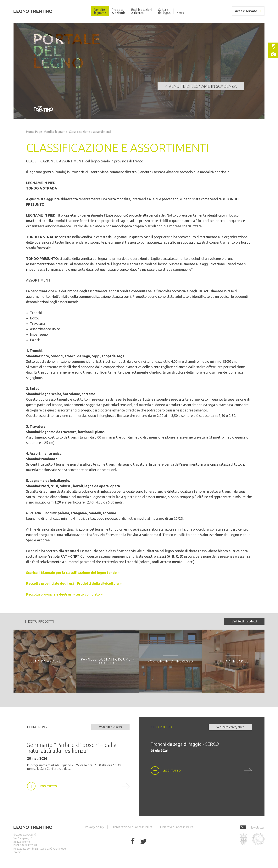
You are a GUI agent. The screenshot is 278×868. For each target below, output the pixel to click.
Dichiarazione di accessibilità (132, 827)
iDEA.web (40, 849)
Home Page (34, 132)
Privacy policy (95, 827)
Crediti (17, 852)
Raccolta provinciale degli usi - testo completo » (64, 594)
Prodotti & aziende (119, 11)
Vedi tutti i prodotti (244, 621)
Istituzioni (273, 46)
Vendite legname (100, 11)
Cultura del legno (164, 11)
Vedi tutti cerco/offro (230, 727)
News (180, 13)
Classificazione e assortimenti (90, 132)
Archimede (59, 849)
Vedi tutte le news (110, 727)
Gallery (273, 54)
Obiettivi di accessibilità (177, 827)
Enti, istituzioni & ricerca (142, 11)
